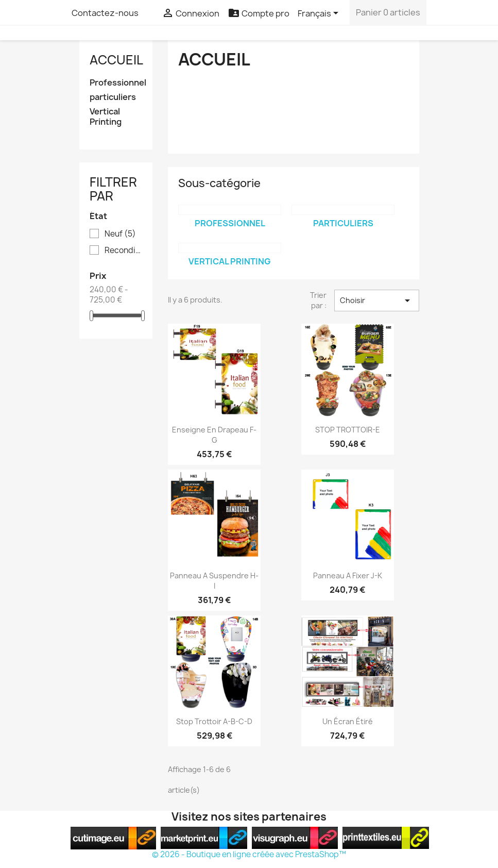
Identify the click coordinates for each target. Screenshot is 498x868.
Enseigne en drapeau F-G (214, 435)
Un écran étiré (348, 721)
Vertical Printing (106, 117)
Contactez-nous (105, 13)
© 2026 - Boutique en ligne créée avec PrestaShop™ (249, 854)
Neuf (120, 234)
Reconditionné (123, 251)
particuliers (113, 97)
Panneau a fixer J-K (348, 575)
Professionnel (116, 83)
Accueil (116, 60)
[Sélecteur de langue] (320, 14)
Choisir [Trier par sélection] (376, 301)
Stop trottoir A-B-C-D (214, 721)
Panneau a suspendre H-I (214, 581)
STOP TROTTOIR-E (348, 430)
